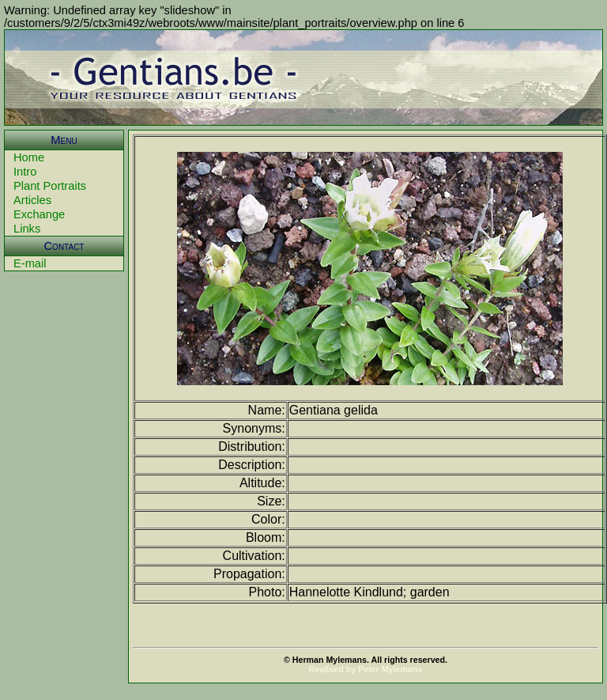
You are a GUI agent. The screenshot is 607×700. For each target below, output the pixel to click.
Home (29, 157)
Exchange (39, 214)
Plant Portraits (50, 186)
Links (27, 229)
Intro (25, 172)
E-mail (30, 263)
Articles (32, 200)
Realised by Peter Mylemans (366, 669)
